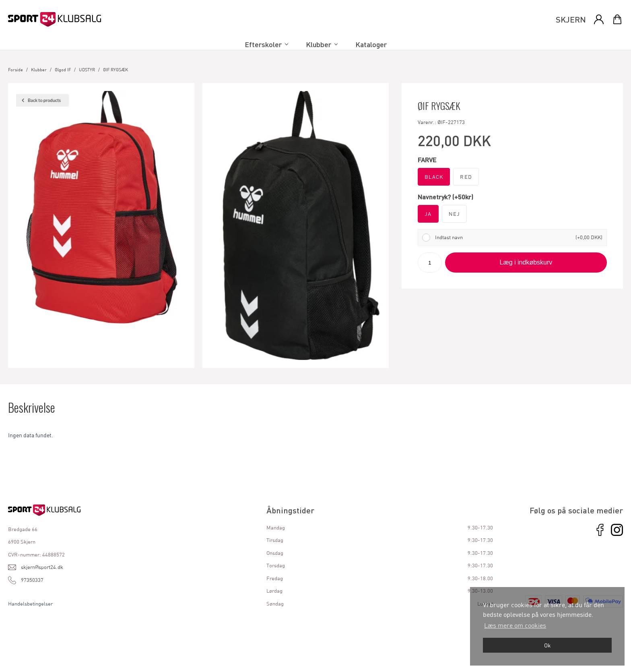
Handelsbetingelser (30, 604)
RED (466, 177)
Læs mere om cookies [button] (515, 625)
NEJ (455, 214)
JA (428, 214)
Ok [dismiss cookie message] (547, 645)
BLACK (434, 177)
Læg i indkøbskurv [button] (526, 262)
